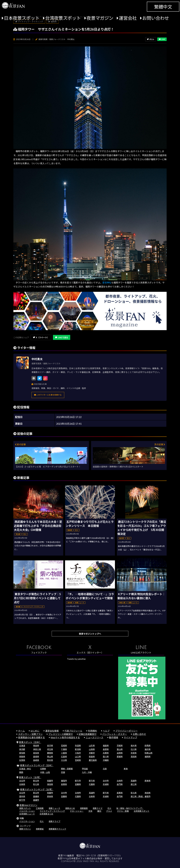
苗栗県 (64, 784)
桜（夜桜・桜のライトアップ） (130, 808)
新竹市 (78, 781)
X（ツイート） (41, 337)
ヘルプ (106, 731)
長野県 (106, 749)
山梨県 (92, 749)
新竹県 (92, 781)
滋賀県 (120, 753)
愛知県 (22, 753)
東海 (126, 769)
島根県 (36, 757)
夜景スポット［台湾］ (30, 777)
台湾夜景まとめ (46, 814)
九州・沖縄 (87, 772)
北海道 (22, 746)
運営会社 (128, 18)
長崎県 (36, 760)
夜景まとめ (70, 808)
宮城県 (64, 746)
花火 (109, 808)
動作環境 (114, 737)
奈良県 (134, 753)
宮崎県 (78, 760)
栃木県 (134, 746)
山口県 (78, 757)
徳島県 (92, 757)
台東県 (22, 784)
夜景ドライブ (54, 821)
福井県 (148, 749)
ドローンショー (77, 811)
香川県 (106, 757)
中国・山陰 (45, 772)
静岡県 (50, 753)
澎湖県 (106, 784)
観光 (99, 811)
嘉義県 (36, 796)
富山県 (120, 749)
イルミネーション (27, 811)
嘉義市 (36, 800)
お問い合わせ (156, 18)
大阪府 (78, 753)
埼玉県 (50, 749)
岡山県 (50, 757)
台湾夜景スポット (63, 18)
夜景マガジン (100, 18)
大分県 (64, 760)
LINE (162, 39)
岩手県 (50, 746)
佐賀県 (22, 760)
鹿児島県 (93, 760)
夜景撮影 (84, 808)
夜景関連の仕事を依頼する (31, 737)
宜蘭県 (78, 784)
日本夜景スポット (22, 18)
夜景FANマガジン (28, 805)
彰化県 (36, 784)
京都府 (92, 753)
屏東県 (148, 781)
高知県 (134, 757)
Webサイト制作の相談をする (65, 737)
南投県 (50, 784)
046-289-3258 (88, 856)
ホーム (21, 731)
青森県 (36, 746)
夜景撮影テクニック (57, 829)
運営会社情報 (52, 731)
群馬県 (148, 746)
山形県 (92, 746)
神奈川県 (37, 749)
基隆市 (64, 781)
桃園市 (50, 781)
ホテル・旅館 (123, 811)
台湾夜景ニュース (27, 814)
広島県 (64, 757)
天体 (90, 811)
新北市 (36, 781)
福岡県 (148, 757)
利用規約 (93, 731)
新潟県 (78, 749)
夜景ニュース (54, 808)
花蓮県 (92, 784)
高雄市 (134, 781)
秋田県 (78, 746)
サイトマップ (130, 737)
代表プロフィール (73, 731)
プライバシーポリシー (127, 731)
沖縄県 (106, 760)
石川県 (134, 749)
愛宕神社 (107, 283)
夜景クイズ (98, 808)
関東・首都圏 (67, 769)
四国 (63, 772)
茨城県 (120, 746)
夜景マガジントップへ (90, 634)
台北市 (22, 781)
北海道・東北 (25, 769)
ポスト (151, 39)
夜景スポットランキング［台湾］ (37, 789)
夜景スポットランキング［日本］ (37, 765)
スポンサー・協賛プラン (30, 734)
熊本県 (50, 760)
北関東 (43, 769)
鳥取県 (22, 757)
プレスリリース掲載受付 (61, 734)
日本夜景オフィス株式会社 (82, 859)
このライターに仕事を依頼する (48, 395)
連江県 (134, 784)
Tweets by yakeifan (76, 659)
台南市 (120, 781)
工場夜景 (40, 808)
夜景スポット (25, 808)
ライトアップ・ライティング (52, 811)
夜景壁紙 (40, 829)
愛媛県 (120, 757)
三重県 (64, 753)
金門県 (120, 784)
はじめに (35, 731)
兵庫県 (106, 753)
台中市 (106, 781)
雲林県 (22, 796)
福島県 (106, 746)
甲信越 (85, 769)
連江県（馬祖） (138, 796)
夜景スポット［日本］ (30, 742)
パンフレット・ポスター (115, 734)
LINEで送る (62, 337)
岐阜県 (36, 753)
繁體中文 (163, 7)
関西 (21, 772)
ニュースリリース (94, 737)
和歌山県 (149, 753)
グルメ (109, 811)
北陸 (105, 769)
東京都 (22, 749)
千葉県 (64, 749)
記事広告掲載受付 (87, 734)
